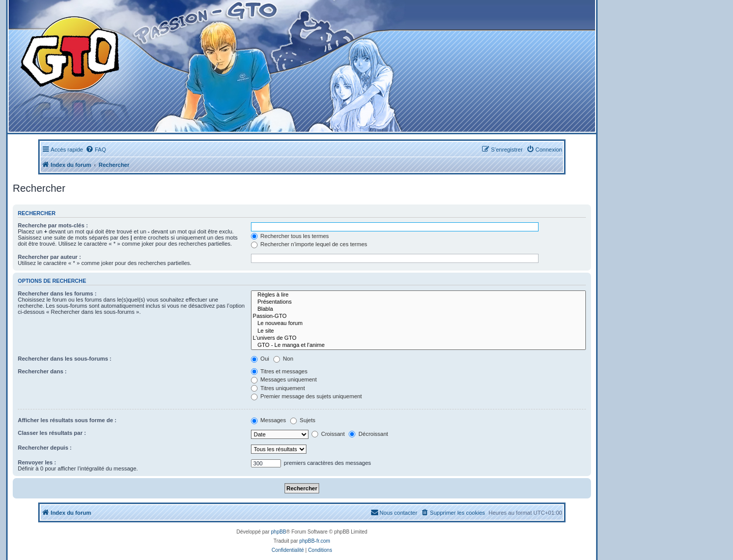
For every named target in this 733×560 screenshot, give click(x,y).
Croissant (328, 434)
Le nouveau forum (418, 323)
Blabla (418, 309)
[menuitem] (96, 150)
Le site (418, 331)
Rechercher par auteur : (49, 257)
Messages (269, 420)
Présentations (418, 302)
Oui (260, 359)
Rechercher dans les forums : (57, 293)
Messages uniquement (284, 379)
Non (283, 359)
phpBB (278, 532)
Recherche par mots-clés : (53, 225)
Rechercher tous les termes (290, 236)
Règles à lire (418, 295)
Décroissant (368, 434)
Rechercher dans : (42, 371)
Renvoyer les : (37, 462)
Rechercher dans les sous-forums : (65, 359)
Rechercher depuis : (45, 448)
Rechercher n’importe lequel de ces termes (309, 244)
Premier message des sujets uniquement (306, 396)
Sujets (303, 420)
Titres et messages (279, 371)
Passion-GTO (418, 316)
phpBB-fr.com (315, 541)
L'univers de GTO (418, 338)
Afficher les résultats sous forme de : (67, 420)
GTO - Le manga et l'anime (418, 345)
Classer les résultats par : (52, 433)
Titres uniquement (278, 388)
